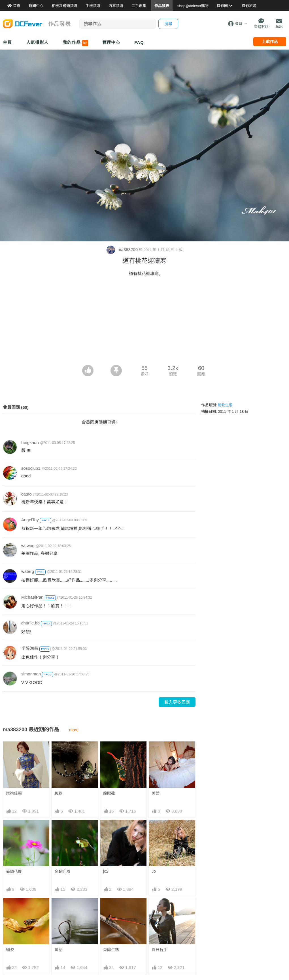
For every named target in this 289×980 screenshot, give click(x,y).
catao (26, 494)
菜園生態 (111, 908)
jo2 (106, 871)
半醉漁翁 (30, 648)
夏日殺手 (160, 908)
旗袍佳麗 (14, 793)
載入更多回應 (177, 702)
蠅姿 (10, 950)
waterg (28, 571)
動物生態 (225, 405)
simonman (31, 674)
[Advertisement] (144, 322)
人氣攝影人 (37, 42)
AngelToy (30, 520)
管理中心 (111, 42)
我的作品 (75, 43)
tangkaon (30, 442)
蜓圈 (58, 950)
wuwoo (28, 546)
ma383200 (123, 249)
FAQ (139, 42)
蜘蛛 (58, 793)
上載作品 (270, 42)
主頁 (7, 42)
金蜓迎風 (62, 871)
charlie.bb (30, 623)
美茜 (156, 793)
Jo (154, 871)
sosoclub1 (31, 468)
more (74, 730)
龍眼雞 (109, 793)
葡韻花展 (14, 871)
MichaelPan (32, 597)
